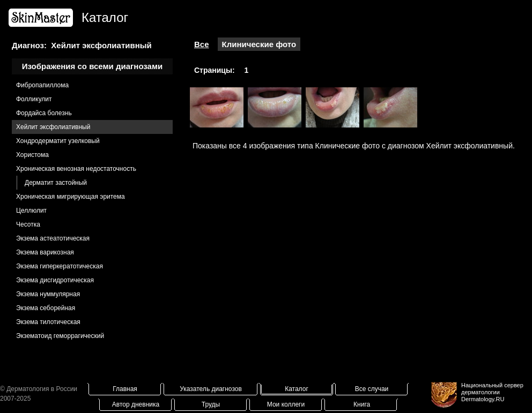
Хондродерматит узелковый (58, 141)
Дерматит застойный (56, 183)
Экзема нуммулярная (48, 294)
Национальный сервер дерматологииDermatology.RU (492, 392)
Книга (362, 404)
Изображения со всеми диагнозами (93, 66)
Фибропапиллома (42, 85)
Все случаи (372, 389)
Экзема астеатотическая (53, 238)
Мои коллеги (286, 404)
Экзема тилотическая (48, 322)
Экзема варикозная (45, 252)
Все (202, 44)
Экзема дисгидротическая (55, 280)
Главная (125, 389)
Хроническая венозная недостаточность (76, 169)
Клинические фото (259, 44)
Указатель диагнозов (211, 389)
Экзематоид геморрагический (60, 336)
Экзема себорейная (46, 308)
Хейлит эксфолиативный (53, 127)
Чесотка (28, 224)
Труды (211, 404)
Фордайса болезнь (44, 113)
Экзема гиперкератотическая (60, 266)
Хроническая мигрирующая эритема (71, 197)
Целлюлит (31, 211)
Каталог (297, 389)
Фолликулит (34, 99)
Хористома (32, 155)
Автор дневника (136, 404)
